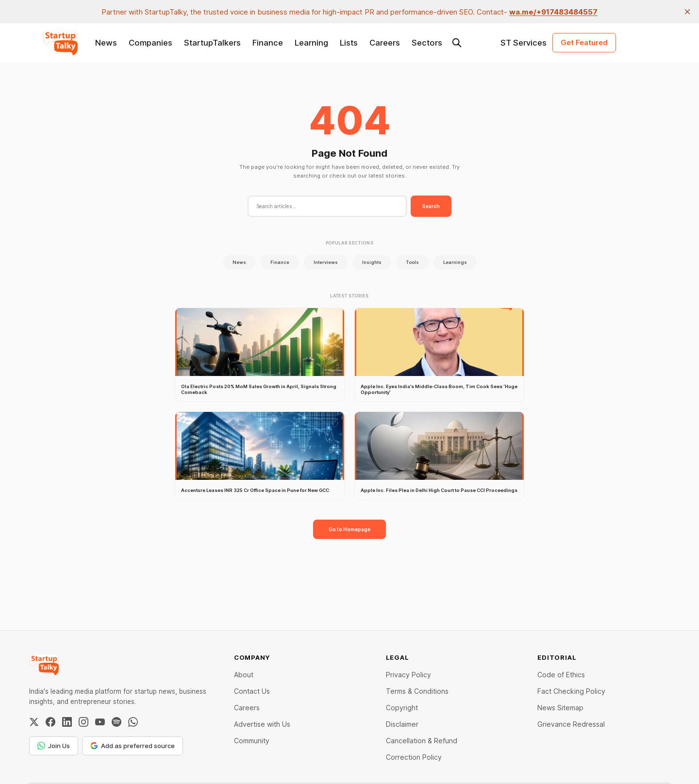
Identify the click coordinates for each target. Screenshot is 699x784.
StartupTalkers (212, 43)
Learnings (455, 262)
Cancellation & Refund (422, 741)
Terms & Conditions (417, 691)
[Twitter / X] (34, 722)
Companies (150, 43)
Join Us (54, 746)
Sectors (427, 43)
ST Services (524, 43)
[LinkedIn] (67, 722)
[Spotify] (116, 722)
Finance (268, 43)
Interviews (326, 262)
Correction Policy (414, 757)
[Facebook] (50, 722)
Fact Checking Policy (571, 691)
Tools (412, 262)
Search (431, 206)
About (244, 675)
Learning (311, 43)
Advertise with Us (262, 724)
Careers (385, 43)
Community (252, 741)
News (106, 43)
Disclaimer (402, 724)
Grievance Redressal (571, 724)
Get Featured (584, 42)
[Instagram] (83, 722)
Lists (349, 43)
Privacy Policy (408, 675)
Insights (372, 262)
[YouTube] (100, 722)
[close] (687, 12)
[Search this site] (457, 43)
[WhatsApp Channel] (133, 722)
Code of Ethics (561, 675)
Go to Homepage (349, 529)
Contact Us (252, 691)
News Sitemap (560, 708)
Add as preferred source (133, 746)
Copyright (402, 708)
